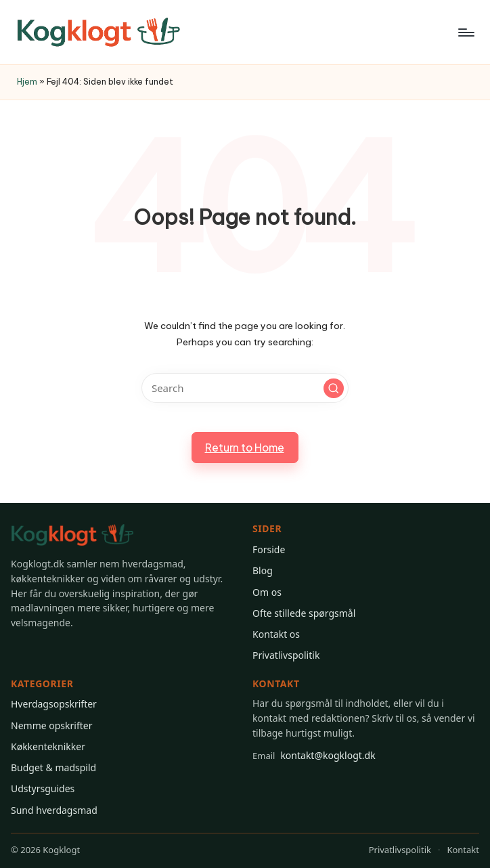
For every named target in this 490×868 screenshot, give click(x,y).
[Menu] (465, 32)
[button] (334, 389)
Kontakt (463, 850)
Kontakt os (276, 634)
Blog (263, 570)
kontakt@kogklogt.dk (314, 756)
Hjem (27, 82)
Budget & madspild (53, 767)
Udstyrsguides (43, 788)
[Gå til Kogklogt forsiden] (72, 535)
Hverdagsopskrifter (54, 704)
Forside (269, 549)
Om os (267, 592)
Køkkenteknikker (48, 746)
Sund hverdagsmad (54, 810)
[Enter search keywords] (245, 388)
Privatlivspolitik (286, 655)
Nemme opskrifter (51, 725)
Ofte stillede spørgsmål (304, 613)
